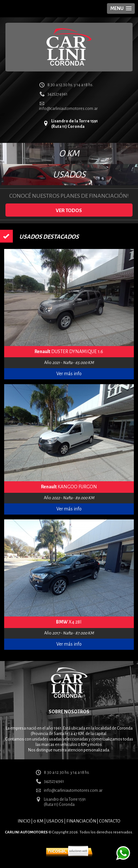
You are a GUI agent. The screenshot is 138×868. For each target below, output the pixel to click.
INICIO (24, 821)
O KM (69, 153)
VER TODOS (69, 210)
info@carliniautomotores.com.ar (68, 109)
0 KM (38, 821)
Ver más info (69, 374)
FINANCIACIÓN (81, 821)
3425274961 (57, 94)
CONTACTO (110, 821)
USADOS (69, 175)
